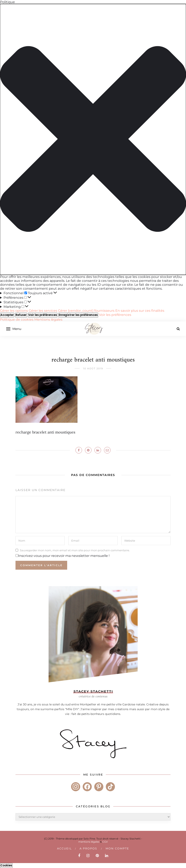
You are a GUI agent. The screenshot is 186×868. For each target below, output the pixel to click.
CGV (105, 842)
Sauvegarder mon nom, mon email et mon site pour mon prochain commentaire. (75, 550)
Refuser (21, 315)
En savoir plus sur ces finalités (140, 311)
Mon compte (117, 848)
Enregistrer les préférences (78, 315)
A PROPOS (88, 848)
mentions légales (89, 842)
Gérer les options (14, 311)
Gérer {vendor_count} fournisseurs (86, 311)
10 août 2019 (93, 368)
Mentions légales (48, 319)
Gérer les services (43, 311)
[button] (93, 139)
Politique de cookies (17, 319)
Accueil (64, 848)
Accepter (7, 315)
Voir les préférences (43, 315)
